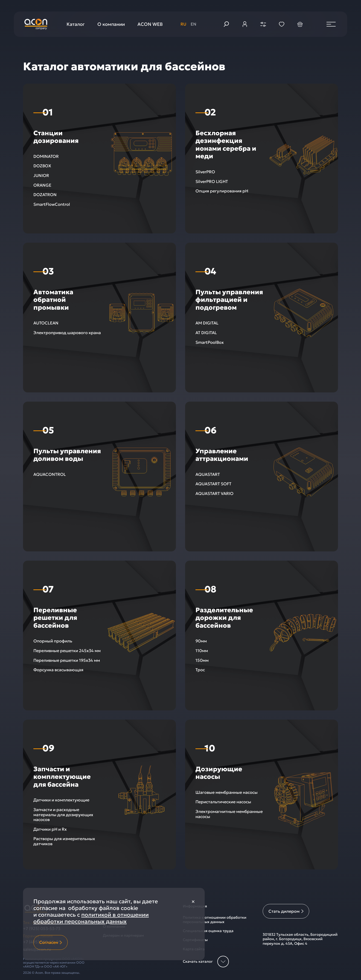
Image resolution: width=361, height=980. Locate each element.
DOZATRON (45, 195)
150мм (202, 660)
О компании (111, 24)
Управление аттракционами (222, 455)
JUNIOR (41, 175)
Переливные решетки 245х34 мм (67, 651)
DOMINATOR (46, 156)
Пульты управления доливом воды (67, 455)
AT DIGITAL (206, 333)
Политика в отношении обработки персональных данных (215, 920)
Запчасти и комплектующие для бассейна (62, 777)
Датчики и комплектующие (61, 800)
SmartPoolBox (210, 342)
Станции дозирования (56, 137)
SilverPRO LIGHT (212, 181)
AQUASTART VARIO (214, 493)
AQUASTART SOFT (213, 484)
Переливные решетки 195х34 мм (67, 660)
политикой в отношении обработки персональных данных (91, 918)
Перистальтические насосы (223, 802)
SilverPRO (205, 172)
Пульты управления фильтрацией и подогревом (229, 300)
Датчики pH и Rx (50, 829)
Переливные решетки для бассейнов (55, 618)
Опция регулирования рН (222, 191)
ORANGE (42, 185)
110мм (202, 651)
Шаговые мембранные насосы (227, 792)
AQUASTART (208, 474)
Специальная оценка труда (208, 931)
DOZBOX (42, 166)
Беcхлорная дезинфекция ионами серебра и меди (226, 145)
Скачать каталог (206, 962)
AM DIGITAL (207, 323)
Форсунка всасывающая (58, 670)
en (194, 24)
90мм (201, 641)
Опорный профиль (53, 641)
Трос (200, 670)
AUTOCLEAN (46, 323)
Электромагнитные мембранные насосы (229, 814)
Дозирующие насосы (219, 773)
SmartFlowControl (52, 204)
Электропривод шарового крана (67, 333)
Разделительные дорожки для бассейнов (224, 618)
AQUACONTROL (50, 474)
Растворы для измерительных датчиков (64, 841)
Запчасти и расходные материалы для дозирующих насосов (63, 815)
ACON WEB (150, 24)
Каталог (76, 24)
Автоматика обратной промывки (53, 300)
